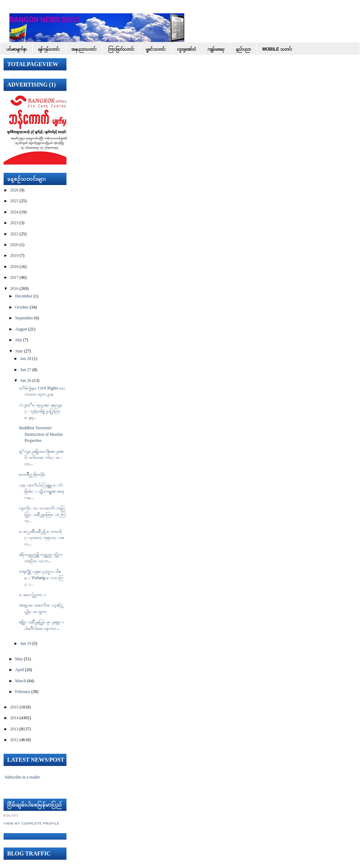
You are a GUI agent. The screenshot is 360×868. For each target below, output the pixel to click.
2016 (14, 289)
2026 (14, 190)
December (24, 296)
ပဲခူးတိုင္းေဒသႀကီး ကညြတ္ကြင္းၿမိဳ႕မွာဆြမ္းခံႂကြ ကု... (42, 514)
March (21, 681)
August (21, 329)
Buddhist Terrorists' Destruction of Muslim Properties (41, 434)
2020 (14, 245)
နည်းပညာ (243, 49)
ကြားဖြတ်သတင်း (121, 49)
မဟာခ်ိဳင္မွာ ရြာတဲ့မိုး (32, 474)
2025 (14, 201)
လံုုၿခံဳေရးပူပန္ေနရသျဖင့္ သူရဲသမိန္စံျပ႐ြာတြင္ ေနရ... (41, 411)
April (20, 670)
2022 (14, 234)
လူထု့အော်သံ (187, 49)
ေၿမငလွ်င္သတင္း (33, 595)
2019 (14, 256)
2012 (14, 740)
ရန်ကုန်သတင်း (49, 49)
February (23, 692)
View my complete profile (31, 823)
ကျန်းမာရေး (216, 49)
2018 (14, 267)
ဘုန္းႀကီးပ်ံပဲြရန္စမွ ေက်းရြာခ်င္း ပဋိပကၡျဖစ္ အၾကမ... (42, 491)
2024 (14, 212)
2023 (14, 223)
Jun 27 (26, 370)
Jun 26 (26, 381)
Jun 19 (26, 644)
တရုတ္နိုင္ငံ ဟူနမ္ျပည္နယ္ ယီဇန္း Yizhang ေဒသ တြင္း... (41, 578)
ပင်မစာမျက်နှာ (17, 49)
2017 (14, 278)
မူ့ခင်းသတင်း (156, 49)
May (19, 659)
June (19, 351)
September (24, 318)
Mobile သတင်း (277, 49)
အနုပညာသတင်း (84, 49)
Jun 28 (26, 359)
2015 (14, 707)
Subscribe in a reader (22, 777)
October (22, 307)
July (19, 340)
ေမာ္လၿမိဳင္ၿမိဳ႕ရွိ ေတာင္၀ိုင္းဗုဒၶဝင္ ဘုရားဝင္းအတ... (41, 538)
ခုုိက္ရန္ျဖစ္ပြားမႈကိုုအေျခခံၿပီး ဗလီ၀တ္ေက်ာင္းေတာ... (41, 458)
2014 (14, 718)
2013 (14, 729)
